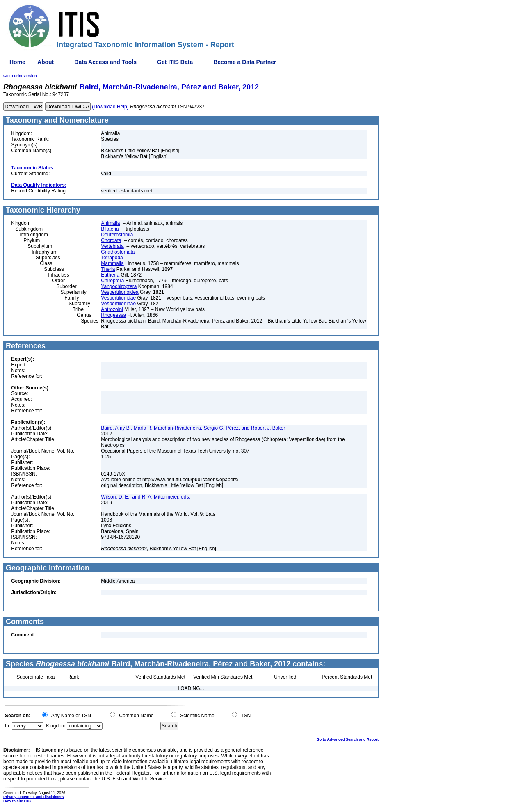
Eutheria (110, 275)
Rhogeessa (113, 315)
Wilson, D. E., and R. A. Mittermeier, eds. (145, 497)
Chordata (111, 240)
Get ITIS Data (175, 62)
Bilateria (110, 229)
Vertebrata (112, 246)
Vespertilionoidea (120, 292)
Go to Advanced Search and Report (348, 739)
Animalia (110, 223)
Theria (108, 269)
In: (8, 726)
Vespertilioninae (118, 304)
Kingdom (56, 726)
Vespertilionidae (118, 298)
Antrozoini (112, 309)
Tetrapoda (112, 258)
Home (17, 62)
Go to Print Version (20, 76)
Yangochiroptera (119, 286)
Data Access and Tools (105, 62)
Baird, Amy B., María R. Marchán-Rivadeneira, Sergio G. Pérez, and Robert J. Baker (193, 428)
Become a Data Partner (245, 62)
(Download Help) (110, 107)
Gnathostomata (118, 252)
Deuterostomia (117, 235)
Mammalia (112, 263)
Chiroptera (112, 281)
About (46, 62)
